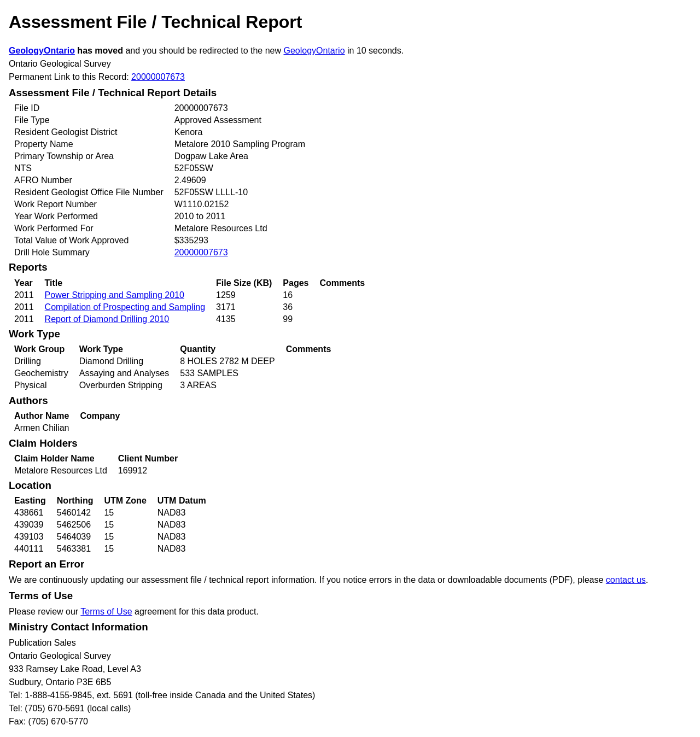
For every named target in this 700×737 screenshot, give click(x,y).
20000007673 (158, 77)
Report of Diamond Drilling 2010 (107, 319)
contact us (626, 580)
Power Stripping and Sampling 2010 (115, 295)
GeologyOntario (42, 51)
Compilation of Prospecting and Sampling (125, 307)
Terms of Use (106, 612)
